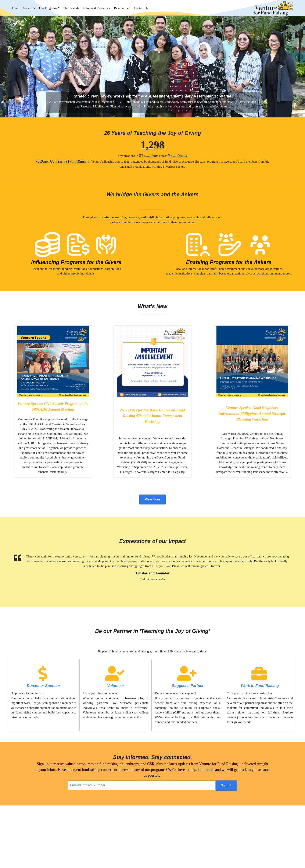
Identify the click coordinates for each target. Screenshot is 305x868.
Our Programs (48, 8)
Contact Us (141, 8)
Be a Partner (122, 8)
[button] (23, 67)
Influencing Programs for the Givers (76, 262)
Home (15, 8)
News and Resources (96, 8)
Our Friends (71, 8)
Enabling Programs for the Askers (229, 262)
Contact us (206, 770)
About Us (29, 8)
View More (152, 499)
